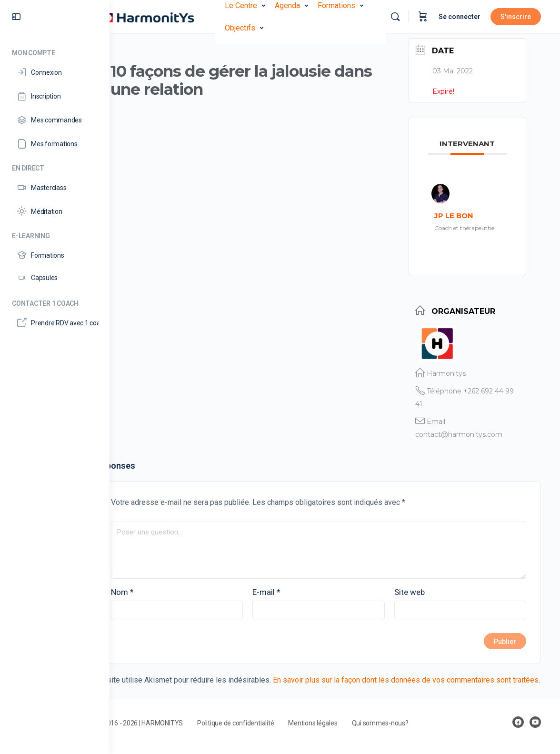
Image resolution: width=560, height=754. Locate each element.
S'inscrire (516, 17)
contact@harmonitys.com (468, 431)
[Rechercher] (395, 17)
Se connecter (460, 17)
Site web (420, 588)
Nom (155, 588)
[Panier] (423, 17)
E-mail (288, 588)
